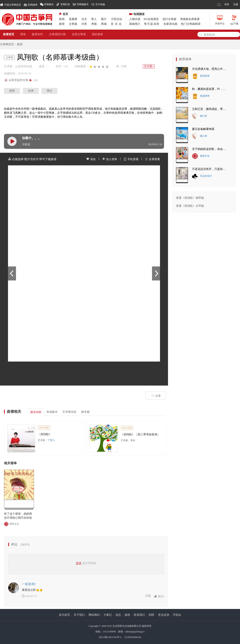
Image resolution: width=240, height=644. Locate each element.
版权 (127, 615)
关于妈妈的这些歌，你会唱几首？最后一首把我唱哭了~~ (210, 149)
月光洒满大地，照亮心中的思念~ (210, 69)
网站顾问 (94, 615)
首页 (64, 14)
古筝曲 (73, 24)
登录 (227, 4)
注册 (236, 4)
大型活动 (116, 19)
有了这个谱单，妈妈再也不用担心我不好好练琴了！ (18, 516)
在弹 (31, 91)
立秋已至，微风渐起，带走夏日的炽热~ (210, 109)
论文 (84, 19)
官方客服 (100, 4)
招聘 (151, 615)
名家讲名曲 (170, 24)
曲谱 (62, 24)
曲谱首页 (9, 34)
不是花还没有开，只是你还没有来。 (210, 169)
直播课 (73, 19)
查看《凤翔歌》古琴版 (190, 206)
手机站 (177, 615)
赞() (159, 596)
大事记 (108, 615)
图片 (104, 19)
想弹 (12, 91)
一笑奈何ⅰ (29, 584)
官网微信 (49, 4)
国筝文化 (11, 524)
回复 (148, 596)
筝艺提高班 (152, 24)
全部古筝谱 (79, 34)
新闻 (62, 19)
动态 (118, 615)
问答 (84, 24)
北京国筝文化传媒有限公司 (127, 626)
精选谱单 (201, 76)
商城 (104, 24)
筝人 (94, 19)
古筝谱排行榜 (57, 34)
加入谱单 (110, 159)
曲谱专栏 (37, 34)
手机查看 (131, 159)
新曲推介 (135, 24)
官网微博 (33, 5)
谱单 (23, 34)
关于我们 (79, 615)
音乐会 (117, 24)
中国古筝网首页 (10, 5)
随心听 (200, 116)
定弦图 (149, 66)
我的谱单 (97, 34)
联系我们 (139, 615)
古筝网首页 (7, 44)
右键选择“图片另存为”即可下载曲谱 (32, 159)
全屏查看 (152, 159)
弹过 (49, 91)
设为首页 (64, 615)
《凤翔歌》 (45, 434)
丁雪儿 (51, 440)
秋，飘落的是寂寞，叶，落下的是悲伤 (210, 89)
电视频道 (137, 14)
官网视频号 (83, 4)
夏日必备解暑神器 (203, 129)
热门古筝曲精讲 (191, 24)
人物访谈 (135, 19)
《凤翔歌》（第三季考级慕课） (140, 435)
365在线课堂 (151, 19)
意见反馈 (164, 615)
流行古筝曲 (169, 19)
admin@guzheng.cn (135, 632)
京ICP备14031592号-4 (110, 637)
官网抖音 (65, 4)
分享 (156, 396)
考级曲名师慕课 (190, 19)
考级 (94, 24)
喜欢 (91, 159)
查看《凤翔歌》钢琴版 (190, 198)
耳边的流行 (202, 176)
